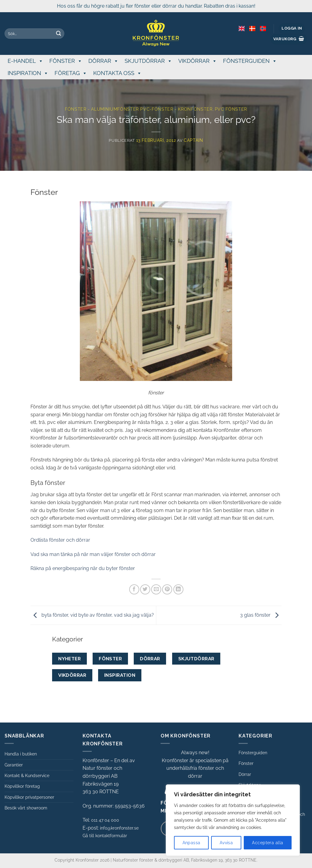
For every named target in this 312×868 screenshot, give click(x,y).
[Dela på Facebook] (134, 589)
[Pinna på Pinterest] (167, 589)
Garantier (14, 765)
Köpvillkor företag (22, 786)
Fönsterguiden (253, 753)
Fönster (246, 763)
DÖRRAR (103, 61)
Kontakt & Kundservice (27, 776)
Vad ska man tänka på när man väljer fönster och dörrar (93, 554)
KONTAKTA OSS (117, 73)
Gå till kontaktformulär (105, 836)
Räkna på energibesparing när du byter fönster (83, 568)
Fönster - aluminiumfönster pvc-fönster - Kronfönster (139, 109)
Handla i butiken (21, 754)
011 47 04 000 (105, 820)
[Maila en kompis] (156, 589)
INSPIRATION (28, 73)
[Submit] (58, 34)
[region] (233, 820)
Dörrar (245, 774)
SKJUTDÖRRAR (148, 61)
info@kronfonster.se (119, 828)
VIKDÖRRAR (198, 61)
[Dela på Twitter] (145, 589)
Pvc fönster (231, 109)
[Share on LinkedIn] (178, 589)
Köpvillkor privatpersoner (29, 797)
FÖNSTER (66, 61)
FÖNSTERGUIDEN (250, 61)
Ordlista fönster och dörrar (60, 540)
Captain (193, 140)
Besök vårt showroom (26, 808)
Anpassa (191, 843)
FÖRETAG (71, 73)
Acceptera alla (268, 843)
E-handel (25, 61)
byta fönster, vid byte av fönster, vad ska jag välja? (92, 615)
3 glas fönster (261, 615)
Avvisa (226, 843)
